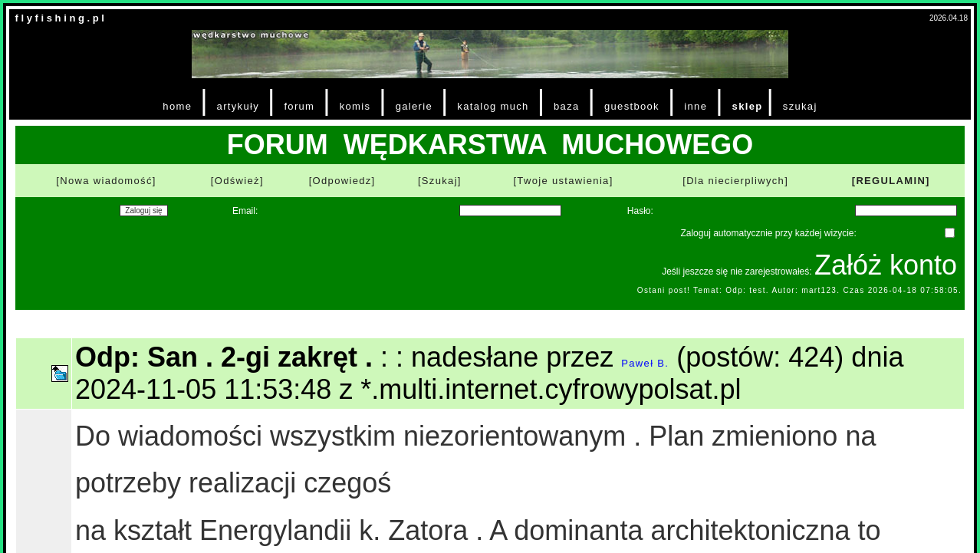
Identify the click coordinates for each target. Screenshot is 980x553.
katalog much (493, 106)
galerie (414, 106)
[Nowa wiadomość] (106, 181)
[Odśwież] (237, 181)
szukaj (800, 106)
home (177, 106)
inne (696, 106)
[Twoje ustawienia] (563, 181)
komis (355, 106)
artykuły (238, 106)
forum (299, 106)
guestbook (632, 106)
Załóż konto (886, 265)
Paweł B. (645, 363)
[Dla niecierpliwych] (735, 181)
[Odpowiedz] (342, 181)
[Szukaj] (440, 181)
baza (567, 106)
